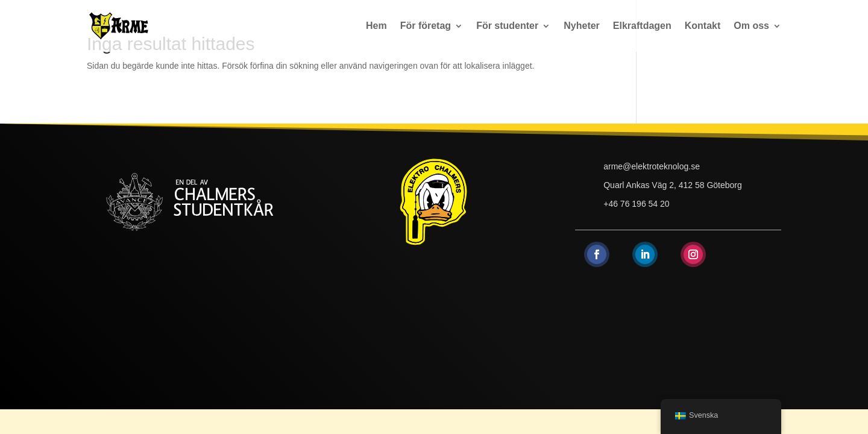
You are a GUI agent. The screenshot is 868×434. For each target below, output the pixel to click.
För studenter (507, 26)
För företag (426, 26)
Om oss (751, 26)
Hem (376, 26)
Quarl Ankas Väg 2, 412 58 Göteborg (673, 185)
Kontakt (703, 26)
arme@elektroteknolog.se (652, 166)
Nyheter (582, 26)
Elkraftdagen (642, 26)
